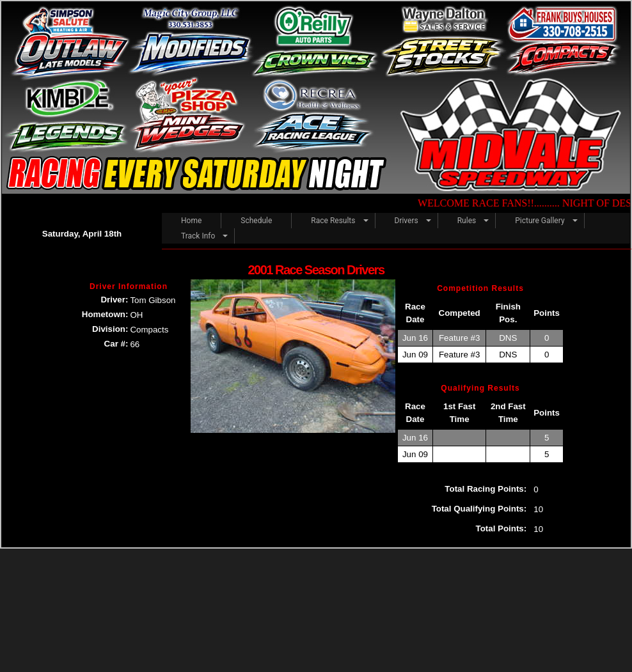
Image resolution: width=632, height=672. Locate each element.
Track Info (198, 236)
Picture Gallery (540, 221)
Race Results (333, 221)
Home (191, 221)
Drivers (407, 221)
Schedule (256, 221)
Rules (467, 221)
